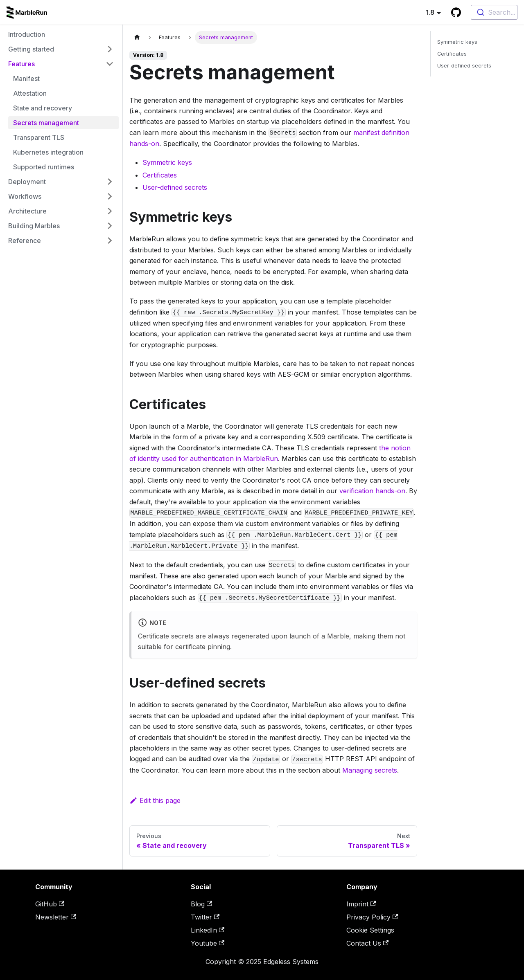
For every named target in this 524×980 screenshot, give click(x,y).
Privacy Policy (372, 917)
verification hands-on (372, 491)
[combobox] (494, 12)
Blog (201, 904)
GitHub (50, 904)
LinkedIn (208, 930)
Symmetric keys (167, 162)
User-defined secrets (175, 187)
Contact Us (367, 943)
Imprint (361, 904)
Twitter (205, 917)
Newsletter (56, 917)
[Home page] (137, 37)
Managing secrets (370, 770)
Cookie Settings (370, 930)
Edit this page (155, 800)
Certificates (160, 175)
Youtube (208, 943)
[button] (61, 49)
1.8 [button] (430, 12)
